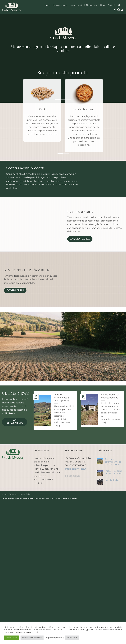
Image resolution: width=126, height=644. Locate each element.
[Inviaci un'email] (122, 10)
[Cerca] (119, 5)
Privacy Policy (25, 494)
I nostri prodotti (76, 5)
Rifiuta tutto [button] (72, 638)
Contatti (111, 5)
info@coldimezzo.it (76, 469)
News (103, 5)
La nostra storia (60, 5)
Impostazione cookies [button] (32, 638)
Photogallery (92, 5)
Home (48, 5)
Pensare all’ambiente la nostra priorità (62, 398)
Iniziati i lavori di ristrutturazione (110, 396)
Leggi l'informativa (55, 638)
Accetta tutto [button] (12, 638)
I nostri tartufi (112, 480)
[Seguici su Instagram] (119, 10)
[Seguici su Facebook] (115, 10)
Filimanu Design (70, 499)
